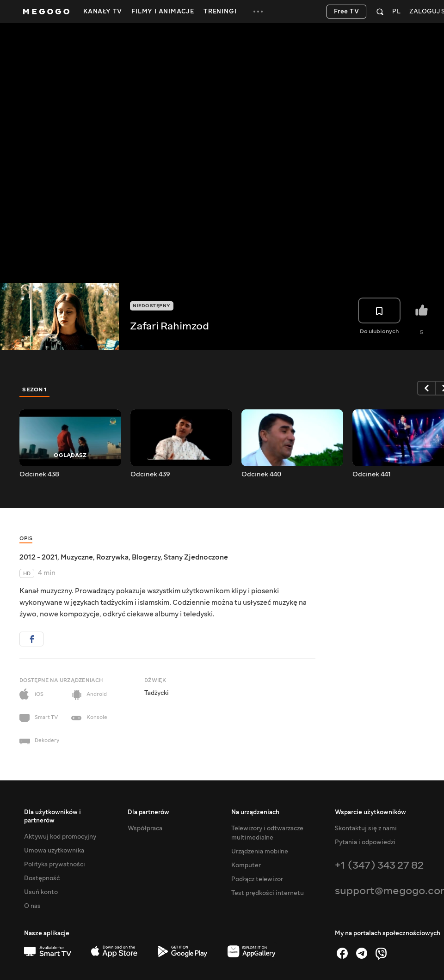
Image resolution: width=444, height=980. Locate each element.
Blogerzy (146, 557)
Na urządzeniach (255, 812)
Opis (26, 539)
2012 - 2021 (38, 557)
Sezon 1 (35, 390)
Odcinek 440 (261, 475)
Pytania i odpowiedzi (365, 842)
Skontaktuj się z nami (366, 828)
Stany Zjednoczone (196, 557)
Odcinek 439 (150, 475)
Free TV (347, 12)
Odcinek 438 (39, 475)
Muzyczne (77, 557)
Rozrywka (112, 557)
